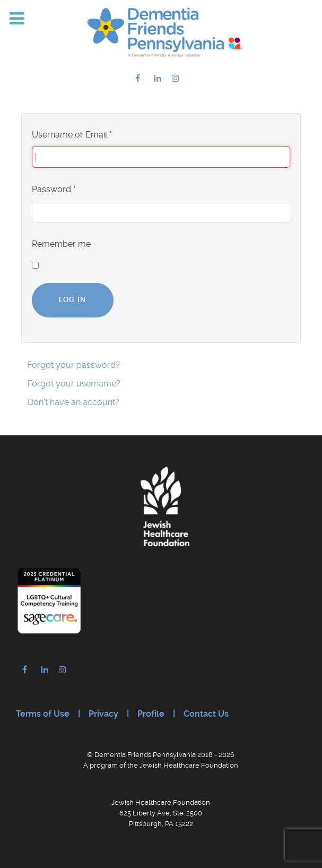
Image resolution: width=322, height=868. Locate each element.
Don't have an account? (73, 402)
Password (54, 189)
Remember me (61, 244)
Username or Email (72, 135)
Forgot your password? (74, 365)
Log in (73, 300)
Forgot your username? (74, 384)
